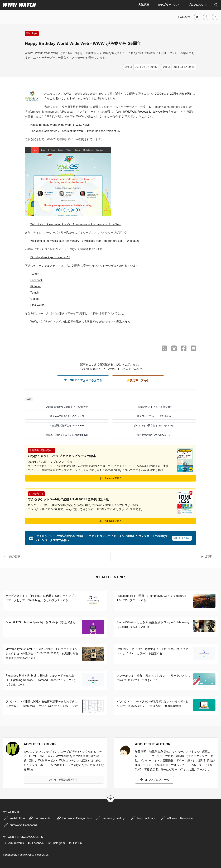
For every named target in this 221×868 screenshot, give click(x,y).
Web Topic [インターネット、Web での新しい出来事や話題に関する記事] (32, 33)
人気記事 (144, 5)
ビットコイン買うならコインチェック (154, 425)
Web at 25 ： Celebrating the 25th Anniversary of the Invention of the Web (76, 224)
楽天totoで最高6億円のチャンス (67, 416)
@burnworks (14, 843)
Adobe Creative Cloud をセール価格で (67, 407)
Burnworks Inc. (41, 818)
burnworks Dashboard (20, 825)
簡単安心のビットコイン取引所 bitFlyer (67, 435)
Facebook (36, 280)
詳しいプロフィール (154, 780)
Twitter (34, 274)
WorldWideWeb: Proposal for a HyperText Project (147, 112)
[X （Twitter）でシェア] (164, 348)
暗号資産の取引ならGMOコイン (154, 435)
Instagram (57, 843)
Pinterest (36, 286)
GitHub (75, 843)
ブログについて (198, 5)
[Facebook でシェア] (184, 348)
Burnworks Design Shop (74, 818)
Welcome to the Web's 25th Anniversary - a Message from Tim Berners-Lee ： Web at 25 (85, 241)
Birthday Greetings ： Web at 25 (50, 257)
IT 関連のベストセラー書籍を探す (154, 407)
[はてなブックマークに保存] (193, 348)
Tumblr (35, 293)
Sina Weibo (37, 305)
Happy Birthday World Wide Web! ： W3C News (60, 125)
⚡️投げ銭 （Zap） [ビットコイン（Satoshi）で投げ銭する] (138, 380)
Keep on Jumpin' (144, 818)
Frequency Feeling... (112, 818)
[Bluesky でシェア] (174, 348)
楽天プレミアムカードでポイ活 (154, 416)
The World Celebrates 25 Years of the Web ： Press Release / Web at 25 (75, 131)
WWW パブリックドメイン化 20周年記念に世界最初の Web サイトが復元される (80, 322)
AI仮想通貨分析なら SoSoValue (67, 425)
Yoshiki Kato (14, 818)
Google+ (36, 299)
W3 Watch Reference (177, 818)
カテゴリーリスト (169, 5)
